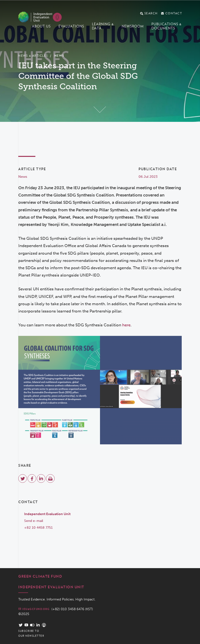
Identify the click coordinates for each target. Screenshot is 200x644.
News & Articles (33, 56)
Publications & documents (167, 26)
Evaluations (71, 26)
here (126, 325)
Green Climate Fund (40, 576)
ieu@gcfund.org (34, 609)
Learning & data (103, 26)
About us (41, 26)
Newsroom (133, 26)
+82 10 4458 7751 (38, 528)
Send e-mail (34, 521)
